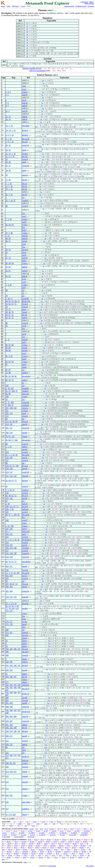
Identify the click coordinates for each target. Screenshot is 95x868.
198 (19, 685)
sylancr (25, 225)
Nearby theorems (89, 4)
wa (27, 822)
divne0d (25, 603)
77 (7, 608)
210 (11, 731)
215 (15, 755)
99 (15, 376)
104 (13, 391)
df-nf (86, 840)
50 (10, 238)
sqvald (25, 449)
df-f (62, 849)
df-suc (33, 849)
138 (11, 498)
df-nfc (48, 841)
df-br (45, 845)
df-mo (9, 841)
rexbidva (25, 809)
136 (7, 493)
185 (11, 649)
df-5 (47, 855)
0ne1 (24, 627)
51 (10, 241)
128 (7, 468)
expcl (24, 89)
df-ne (55, 841)
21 (10, 145)
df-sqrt (72, 857)
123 (7, 472)
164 (11, 576)
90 (10, 350)
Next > (92, 2)
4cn (23, 329)
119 (13, 436)
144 (11, 553)
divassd (25, 422)
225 (11, 795)
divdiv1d (26, 694)
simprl (25, 638)
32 (7, 606)
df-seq (32, 857)
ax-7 (78, 829)
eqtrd (24, 150)
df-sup (33, 853)
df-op (23, 845)
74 (7, 307)
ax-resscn (87, 831)
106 (7, 396)
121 (7, 476)
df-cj (49, 857)
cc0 (4, 824)
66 (11, 285)
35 (7, 195)
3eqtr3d (25, 716)
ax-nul (46, 831)
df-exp (41, 857)
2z (23, 383)
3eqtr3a (25, 408)
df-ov (17, 851)
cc (83, 822)
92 (12, 356)
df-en (8, 853)
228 (14, 815)
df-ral (70, 841)
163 (7, 576)
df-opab (53, 845)
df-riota (9, 851)
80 (7, 323)
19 (7, 150)
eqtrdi (24, 624)
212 (7, 741)
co (77, 822)
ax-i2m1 (14, 835)
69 (15, 301)
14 (10, 119)
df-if (82, 843)
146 (7, 520)
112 (11, 413)
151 (11, 534)
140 (7, 506)
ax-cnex (77, 831)
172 (12, 603)
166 (7, 587)
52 (7, 267)
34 (12, 606)
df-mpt (61, 845)
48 (12, 233)
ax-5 (65, 829)
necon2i (25, 635)
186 (15, 649)
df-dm (59, 847)
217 (7, 758)
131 (11, 472)
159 (11, 557)
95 (10, 376)
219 (14, 763)
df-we (23, 847)
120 (13, 608)
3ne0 (24, 750)
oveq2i (25, 396)
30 (10, 180)
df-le (73, 853)
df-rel (37, 847)
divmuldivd (27, 540)
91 (7, 356)
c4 (82, 824)
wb (21, 822)
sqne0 (24, 367)
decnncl (25, 250)
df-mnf (49, 853)
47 (7, 233)
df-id (75, 845)
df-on (18, 849)
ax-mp (25, 622)
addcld (25, 106)
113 (7, 416)
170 (15, 597)
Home (9, 6)
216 (7, 753)
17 (7, 180)
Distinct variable (29, 68)
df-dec (9, 857)
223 (7, 782)
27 (10, 166)
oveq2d (25, 411)
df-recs (76, 851)
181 (11, 632)
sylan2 (25, 795)
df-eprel (83, 845)
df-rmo (85, 841)
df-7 (60, 855)
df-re (56, 857)
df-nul (75, 843)
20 (7, 145)
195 (7, 677)
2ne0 (24, 288)
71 (12, 298)
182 (7, 635)
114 (7, 424)
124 (7, 452)
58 (10, 263)
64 (7, 301)
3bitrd (24, 815)
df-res (74, 847)
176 (7, 622)
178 (11, 624)
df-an (36, 840)
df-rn (67, 847)
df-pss (67, 843)
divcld (24, 184)
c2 (68, 824)
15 (7, 126)
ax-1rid (33, 835)
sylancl (25, 92)
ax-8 (85, 829)
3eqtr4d (25, 476)
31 (7, 815)
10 (7, 119)
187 (19, 649)
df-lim (25, 849)
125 (7, 458)
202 (7, 700)
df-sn (9, 845)
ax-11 (15, 831)
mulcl (24, 222)
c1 (11, 824)
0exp (24, 619)
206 (15, 716)
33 (10, 606)
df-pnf (41, 853)
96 (12, 376)
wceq (35, 822)
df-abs (80, 857)
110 (15, 408)
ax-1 (37, 829)
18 (7, 170)
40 (10, 312)
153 (11, 548)
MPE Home (16, 6)
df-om (42, 851)
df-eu (16, 841)
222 (7, 776)
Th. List (23, 6)
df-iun (38, 845)
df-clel (40, 841)
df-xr (58, 853)
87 (10, 345)
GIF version (91, 6)
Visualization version (81, 6)
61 (10, 271)
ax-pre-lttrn (84, 835)
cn (62, 824)
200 (7, 716)
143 (7, 512)
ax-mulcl (42, 833)
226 (7, 802)
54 (10, 250)
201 (7, 703)
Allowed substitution (37, 71)
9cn (23, 227)
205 (11, 716)
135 (11, 597)
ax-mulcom (63, 833)
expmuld (25, 402)
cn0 (12, 826)
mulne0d (25, 685)
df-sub (81, 853)
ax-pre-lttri (72, 835)
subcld (25, 241)
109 (11, 408)
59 (12, 263)
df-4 (40, 855)
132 (15, 476)
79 (7, 436)
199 (19, 688)
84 (7, 350)
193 (11, 670)
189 (7, 655)
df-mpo (34, 851)
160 (7, 566)
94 (12, 362)
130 (11, 468)
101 (7, 428)
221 (15, 772)
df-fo (76, 849)
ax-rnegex (42, 835)
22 (10, 150)
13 (10, 117)
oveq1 (24, 613)
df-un (46, 843)
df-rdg (84, 851)
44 (10, 225)
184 (7, 649)
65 (10, 301)
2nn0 (24, 244)
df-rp (24, 857)
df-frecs (58, 851)
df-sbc (23, 843)
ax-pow (54, 831)
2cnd (24, 279)
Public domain (52, 866)
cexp (33, 826)
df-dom (16, 853)
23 (7, 166)
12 (7, 117)
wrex (59, 822)
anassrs (25, 789)
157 (7, 551)
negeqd (25, 776)
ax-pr (62, 831)
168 (11, 587)
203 (11, 703)
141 (11, 506)
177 (11, 622)
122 (11, 476)
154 (7, 545)
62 (7, 276)
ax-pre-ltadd (6, 837)
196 (7, 688)
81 (10, 436)
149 (11, 529)
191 (7, 666)
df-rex (77, 841)
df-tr (69, 845)
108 (12, 402)
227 (7, 809)
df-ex (79, 840)
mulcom (25, 760)
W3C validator (90, 866)
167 (7, 584)
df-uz (17, 857)
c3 (75, 824)
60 (10, 267)
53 (7, 250)
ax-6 (72, 829)
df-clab (24, 841)
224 (7, 789)
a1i (23, 198)
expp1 (24, 523)
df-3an (57, 840)
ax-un (69, 831)
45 (12, 225)
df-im (64, 857)
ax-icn (13, 833)
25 (7, 159)
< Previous (84, 2)
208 (7, 736)
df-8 (68, 855)
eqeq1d (25, 175)
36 (17, 606)
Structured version (69, 6)
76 (12, 312)
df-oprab (25, 851)
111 (7, 411)
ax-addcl (22, 833)
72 (18, 301)
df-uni (30, 845)
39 (7, 206)
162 (7, 591)
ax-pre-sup (31, 837)
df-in (53, 843)
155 (11, 545)
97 (10, 370)
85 (7, 348)
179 (7, 632)
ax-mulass (85, 833)
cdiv (54, 824)
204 (7, 707)
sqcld (24, 100)
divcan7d (26, 689)
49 (7, 238)
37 (14, 200)
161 (11, 566)
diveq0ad (26, 126)
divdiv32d (26, 301)
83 (7, 362)
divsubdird (26, 376)
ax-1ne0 (23, 835)
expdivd (25, 200)
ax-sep (38, 831)
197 (15, 685)
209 (7, 731)
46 (7, 241)
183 (7, 795)
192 (11, 666)
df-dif (39, 843)
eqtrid (24, 529)
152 (7, 537)
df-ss (60, 843)
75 (10, 309)
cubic (25, 862)
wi (15, 822)
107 (7, 408)
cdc (26, 826)
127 (7, 460)
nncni (24, 252)
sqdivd (25, 318)
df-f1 (69, 849)
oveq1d (25, 159)
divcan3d (26, 139)
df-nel (63, 841)
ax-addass (74, 833)
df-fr (15, 847)
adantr (24, 641)
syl (23, 370)
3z (23, 293)
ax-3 (46, 829)
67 (12, 301)
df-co (52, 847)
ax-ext (30, 831)
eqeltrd (25, 271)
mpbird (25, 373)
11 (6, 111)
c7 (88, 824)
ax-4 (59, 829)
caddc (20, 824)
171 (7, 611)
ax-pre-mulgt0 (19, 837)
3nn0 (24, 86)
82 (7, 376)
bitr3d (24, 180)
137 (7, 498)
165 (7, 578)
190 (7, 670)
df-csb (31, 843)
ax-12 (23, 831)
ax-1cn (4, 833)
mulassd (25, 509)
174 (10, 815)
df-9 (74, 855)
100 (7, 433)
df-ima (82, 847)
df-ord (10, 849)
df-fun (49, 849)
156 (15, 548)
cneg (46, 824)
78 (10, 608)
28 (10, 170)
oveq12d (25, 145)
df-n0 (82, 855)
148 (12, 526)
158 (15, 553)
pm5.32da (26, 802)
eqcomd (25, 652)
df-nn (18, 855)
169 (11, 591)
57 (7, 258)
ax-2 (41, 829)
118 (11, 433)
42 (7, 225)
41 (7, 271)
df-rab (9, 843)
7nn (24, 247)
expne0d (25, 298)
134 (7, 597)
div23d (25, 142)
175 (7, 624)
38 (7, 312)
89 (10, 348)
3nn (24, 616)
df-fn (56, 849)
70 (7, 296)
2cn (23, 213)
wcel (43, 822)
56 (7, 263)
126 (11, 458)
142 (7, 553)
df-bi (30, 840)
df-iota (41, 849)
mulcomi (26, 394)
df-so (9, 847)
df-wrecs (67, 851)
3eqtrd (25, 312)
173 (11, 611)
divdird (25, 130)
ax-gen (52, 829)
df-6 (54, 855)
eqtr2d (25, 458)
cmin (38, 824)
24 (7, 162)
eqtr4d (25, 424)
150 (7, 534)
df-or (42, 840)
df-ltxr (65, 853)
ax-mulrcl (52, 833)
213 (7, 772)
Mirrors (3, 6)
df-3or (49, 840)
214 (7, 755)
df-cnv (45, 847)
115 (7, 422)
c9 (4, 826)
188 (7, 652)
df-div (10, 855)
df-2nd (50, 851)
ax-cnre (62, 835)
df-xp (30, 847)
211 (11, 736)
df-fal (72, 840)
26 (10, 162)
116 (11, 424)
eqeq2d (25, 782)
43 (11, 219)
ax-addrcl (32, 833)
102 (7, 386)
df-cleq (32, 841)
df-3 (24, 517)
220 (7, 767)
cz (19, 826)
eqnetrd (25, 632)
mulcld (25, 95)
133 (17, 608)
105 (7, 413)
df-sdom (25, 853)
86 (7, 345)
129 (7, 466)
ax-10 (8, 831)
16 (12, 126)
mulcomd (26, 531)
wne (52, 822)
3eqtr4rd (25, 548)
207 (11, 721)
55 (7, 252)
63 (10, 276)
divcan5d (26, 455)
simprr (25, 679)
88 (12, 345)
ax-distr (5, 835)
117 (11, 428)
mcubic (25, 608)
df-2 (26, 855)
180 (7, 630)
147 (7, 529)
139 (7, 557)
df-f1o (83, 849)
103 (12, 388)
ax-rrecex (53, 835)
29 (7, 175)
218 (11, 772)
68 (7, 290)
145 (7, 548)
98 (10, 373)
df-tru (64, 840)
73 (7, 309)
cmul (29, 824)
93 (10, 362)
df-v (16, 843)
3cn (23, 337)
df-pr (16, 845)
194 (7, 721)
